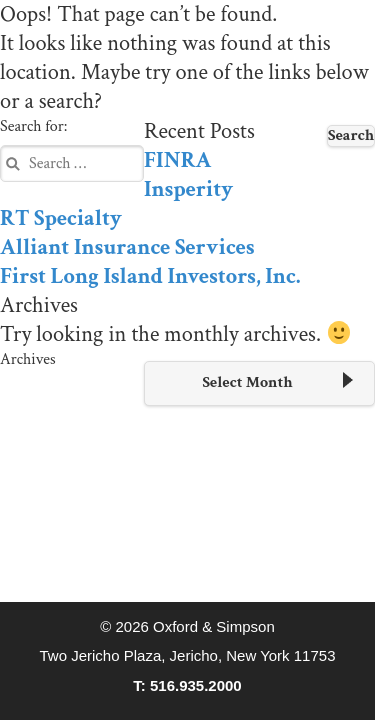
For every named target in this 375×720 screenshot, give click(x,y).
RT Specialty (61, 218)
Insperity (188, 189)
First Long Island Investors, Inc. (150, 276)
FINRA (177, 160)
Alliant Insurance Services (127, 247)
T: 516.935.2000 (187, 685)
